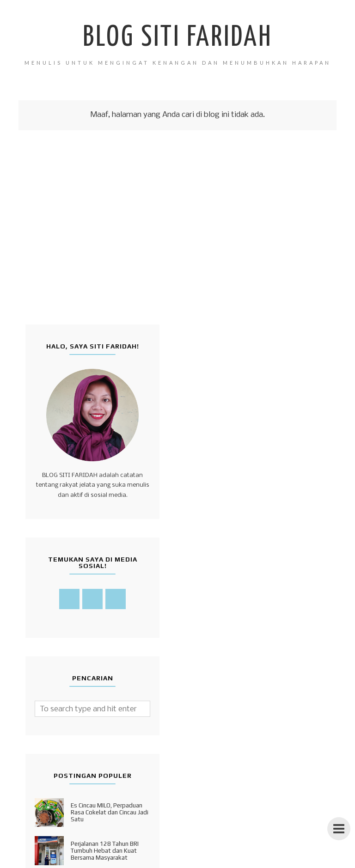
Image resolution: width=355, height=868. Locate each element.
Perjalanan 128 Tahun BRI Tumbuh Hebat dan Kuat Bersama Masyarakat (105, 851)
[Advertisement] (177, 251)
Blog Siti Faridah (177, 38)
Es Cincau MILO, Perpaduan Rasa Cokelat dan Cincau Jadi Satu (110, 812)
